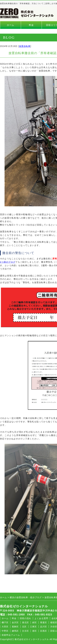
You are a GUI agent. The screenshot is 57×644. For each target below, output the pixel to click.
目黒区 (44, 631)
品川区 (44, 627)
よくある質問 (41, 618)
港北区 (25, 622)
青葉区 (44, 622)
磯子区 (5, 622)
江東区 (33, 627)
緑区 (35, 622)
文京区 (25, 631)
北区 (24, 627)
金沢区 (15, 622)
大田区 (5, 627)
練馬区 (15, 631)
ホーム (10, 25)
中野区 (5, 631)
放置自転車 (25, 46)
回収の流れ (25, 618)
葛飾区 (15, 627)
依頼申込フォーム (11, 635)
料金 (31, 25)
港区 (35, 631)
